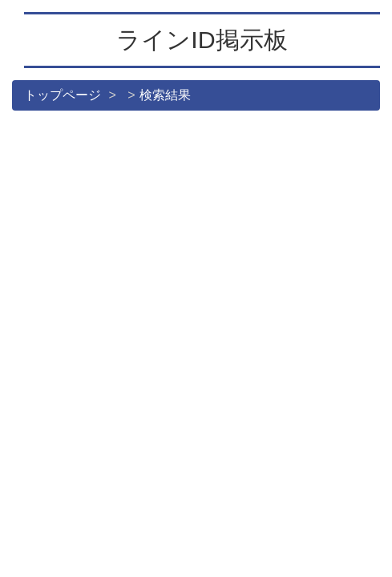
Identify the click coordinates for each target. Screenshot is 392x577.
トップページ (63, 95)
